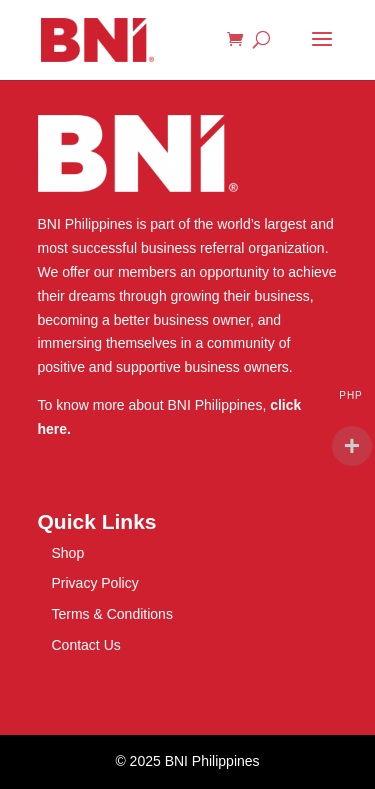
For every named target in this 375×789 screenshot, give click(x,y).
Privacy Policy (95, 583)
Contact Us (86, 645)
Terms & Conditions (112, 614)
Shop (68, 553)
